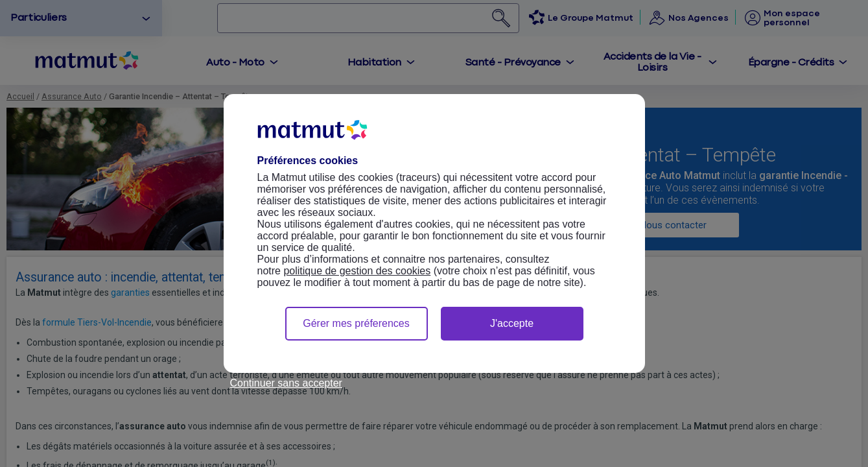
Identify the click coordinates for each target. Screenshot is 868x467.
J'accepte (512, 323)
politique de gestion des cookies (357, 271)
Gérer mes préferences (356, 323)
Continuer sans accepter (286, 383)
